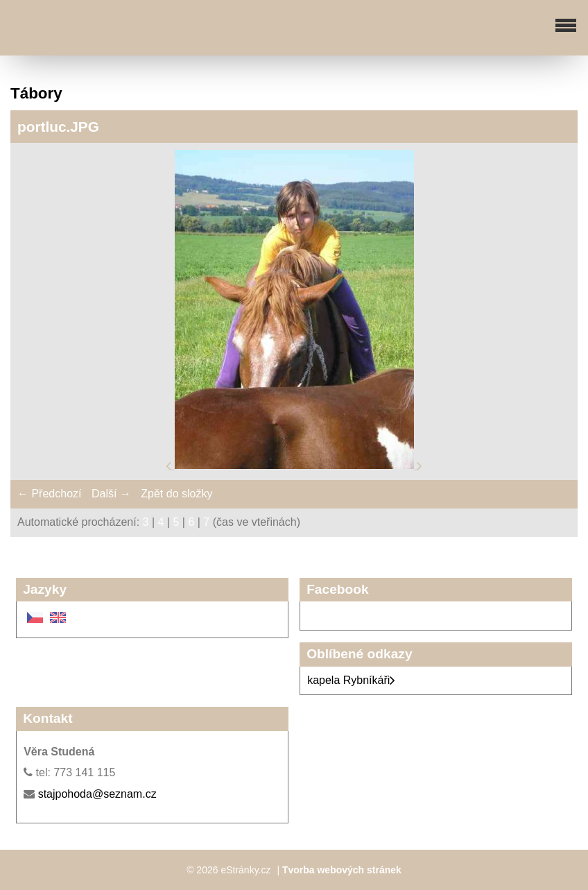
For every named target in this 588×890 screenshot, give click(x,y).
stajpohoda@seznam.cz (97, 794)
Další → (111, 494)
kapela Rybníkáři (351, 680)
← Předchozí (49, 494)
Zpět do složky (176, 494)
